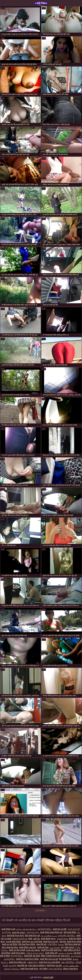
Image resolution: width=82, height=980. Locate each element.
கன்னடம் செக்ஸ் (65, 953)
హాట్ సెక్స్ (37, 939)
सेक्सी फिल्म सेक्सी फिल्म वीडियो (28, 959)
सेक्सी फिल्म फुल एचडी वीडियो (49, 962)
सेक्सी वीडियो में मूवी (8, 929)
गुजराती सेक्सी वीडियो (13, 942)
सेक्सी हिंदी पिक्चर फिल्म (15, 936)
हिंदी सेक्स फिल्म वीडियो (27, 944)
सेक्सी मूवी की (69, 948)
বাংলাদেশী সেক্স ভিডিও (67, 936)
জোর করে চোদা (33, 933)
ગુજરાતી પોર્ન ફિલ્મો (20, 939)
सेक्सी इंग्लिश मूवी (51, 953)
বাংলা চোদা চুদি (74, 929)
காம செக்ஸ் (76, 956)
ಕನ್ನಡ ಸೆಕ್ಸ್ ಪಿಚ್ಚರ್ (19, 933)
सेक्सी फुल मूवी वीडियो (10, 944)
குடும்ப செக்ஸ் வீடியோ (26, 929)
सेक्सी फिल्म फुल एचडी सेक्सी (32, 942)
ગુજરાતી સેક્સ (62, 939)
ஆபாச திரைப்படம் (49, 936)
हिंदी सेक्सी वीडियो (70, 933)
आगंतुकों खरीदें (48, 978)
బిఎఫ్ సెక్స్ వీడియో (33, 950)
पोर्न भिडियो (43, 969)
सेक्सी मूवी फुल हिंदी (60, 929)
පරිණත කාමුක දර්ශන (35, 953)
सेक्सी (30, 939)
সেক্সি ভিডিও (52, 944)
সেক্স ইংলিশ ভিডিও (45, 929)
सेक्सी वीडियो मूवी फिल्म (72, 950)
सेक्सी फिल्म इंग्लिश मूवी (18, 962)
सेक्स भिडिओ (6, 953)
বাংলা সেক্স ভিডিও (55, 969)
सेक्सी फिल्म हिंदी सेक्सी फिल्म (52, 950)
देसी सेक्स (63, 942)
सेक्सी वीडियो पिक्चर (49, 939)
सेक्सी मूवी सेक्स (43, 948)
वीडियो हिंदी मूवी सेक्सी (32, 956)
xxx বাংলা (12, 966)
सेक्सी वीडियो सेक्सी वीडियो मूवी (51, 933)
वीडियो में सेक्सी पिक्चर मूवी (50, 956)
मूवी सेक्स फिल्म (41, 4)
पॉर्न (62, 948)
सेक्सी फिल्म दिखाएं (18, 953)
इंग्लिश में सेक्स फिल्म (71, 969)
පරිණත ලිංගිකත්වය (12, 969)
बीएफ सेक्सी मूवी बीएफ (10, 948)
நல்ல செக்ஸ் (55, 948)
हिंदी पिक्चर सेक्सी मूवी (73, 944)
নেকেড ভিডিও (9, 959)
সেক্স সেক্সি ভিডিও (68, 962)
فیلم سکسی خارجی (71, 966)
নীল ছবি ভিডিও (17, 956)
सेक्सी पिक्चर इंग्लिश (74, 942)
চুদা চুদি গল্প (6, 933)
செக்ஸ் (61, 944)
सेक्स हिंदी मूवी (41, 944)
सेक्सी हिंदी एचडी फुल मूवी (49, 959)
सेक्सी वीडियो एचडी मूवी (28, 948)
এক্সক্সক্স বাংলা (33, 962)
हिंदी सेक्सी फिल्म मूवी (32, 936)
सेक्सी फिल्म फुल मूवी (51, 942)
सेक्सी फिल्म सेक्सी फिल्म (29, 969)
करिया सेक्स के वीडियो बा (37, 966)
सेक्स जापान (65, 956)
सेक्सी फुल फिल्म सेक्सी (17, 950)
